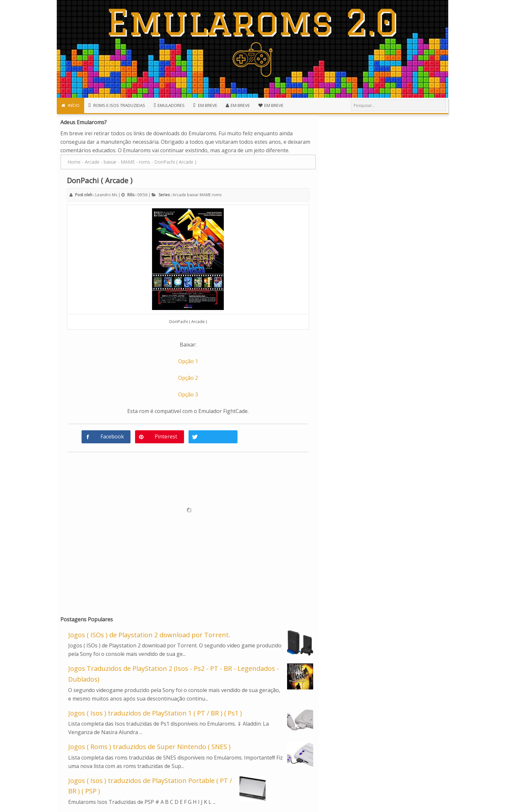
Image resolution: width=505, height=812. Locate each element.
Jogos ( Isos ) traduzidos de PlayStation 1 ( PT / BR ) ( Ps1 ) (155, 713)
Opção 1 (188, 361)
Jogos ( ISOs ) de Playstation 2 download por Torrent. (149, 635)
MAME (205, 195)
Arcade (179, 195)
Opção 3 (188, 394)
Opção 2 (188, 378)
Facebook (112, 436)
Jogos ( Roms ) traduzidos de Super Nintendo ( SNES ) (149, 747)
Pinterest (166, 436)
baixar (193, 195)
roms (217, 195)
